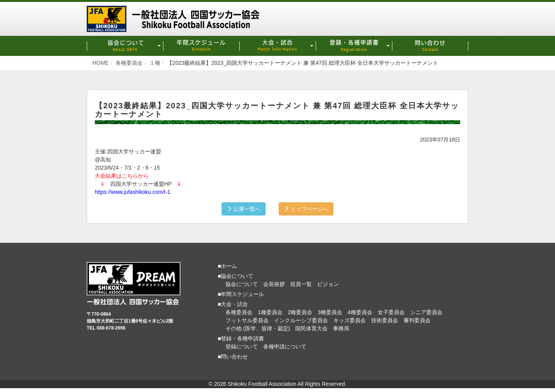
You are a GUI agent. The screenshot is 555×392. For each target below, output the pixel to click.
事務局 (341, 328)
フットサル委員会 (247, 320)
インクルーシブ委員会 (301, 320)
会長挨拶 (274, 284)
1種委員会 (270, 312)
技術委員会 (385, 320)
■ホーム (227, 266)
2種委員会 (300, 312)
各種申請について (285, 347)
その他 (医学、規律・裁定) (258, 328)
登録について (242, 347)
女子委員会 (391, 312)
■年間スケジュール (241, 294)
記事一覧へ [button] (244, 209)
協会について (242, 284)
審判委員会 (417, 320)
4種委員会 (360, 312)
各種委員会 (239, 312)
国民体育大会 (311, 328)
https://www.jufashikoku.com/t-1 (133, 192)
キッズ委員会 (350, 320)
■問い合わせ (233, 357)
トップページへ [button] (306, 209)
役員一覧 (301, 284)
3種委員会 (330, 312)
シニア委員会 (426, 312)
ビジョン (328, 284)
